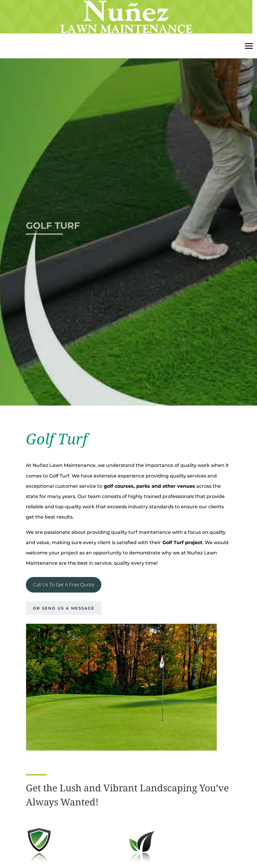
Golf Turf (53, 227)
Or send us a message (64, 608)
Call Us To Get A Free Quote (64, 584)
